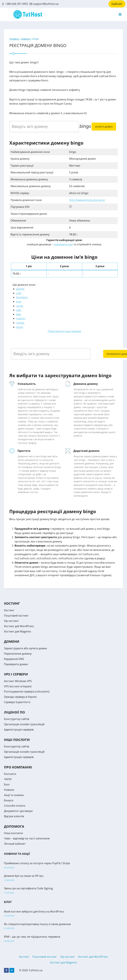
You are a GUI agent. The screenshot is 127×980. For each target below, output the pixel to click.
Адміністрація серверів (19, 730)
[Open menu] (120, 14)
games (20, 289)
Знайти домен (104, 127)
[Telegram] (12, 970)
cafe (19, 293)
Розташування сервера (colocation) (27, 691)
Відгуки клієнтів (14, 816)
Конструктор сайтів (17, 719)
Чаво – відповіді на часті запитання (27, 838)
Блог (7, 784)
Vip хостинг (11, 621)
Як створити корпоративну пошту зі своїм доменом (37, 924)
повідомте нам (63, 244)
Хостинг (9, 610)
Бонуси (9, 800)
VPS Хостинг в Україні (18, 686)
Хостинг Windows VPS (18, 681)
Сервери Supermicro (17, 702)
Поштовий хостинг (16, 616)
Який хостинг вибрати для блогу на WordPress (34, 912)
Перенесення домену (18, 654)
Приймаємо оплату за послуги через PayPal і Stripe (37, 863)
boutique (22, 297)
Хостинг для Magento (18, 631)
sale (19, 310)
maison (21, 318)
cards (20, 306)
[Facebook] (6, 970)
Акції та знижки (14, 795)
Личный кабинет (15, 844)
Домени (26, 39)
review (20, 323)
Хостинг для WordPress (19, 626)
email (20, 327)
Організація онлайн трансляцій (24, 724)
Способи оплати (15, 806)
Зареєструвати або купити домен (25, 648)
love (19, 302)
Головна (14, 39)
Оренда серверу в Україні (20, 697)
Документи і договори (18, 811)
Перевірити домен (16, 664)
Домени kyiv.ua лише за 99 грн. (24, 876)
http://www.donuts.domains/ (87, 200)
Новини (9, 790)
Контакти (10, 774)
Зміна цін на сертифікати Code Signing (28, 888)
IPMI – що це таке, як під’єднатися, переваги (32, 937)
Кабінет (117, 4)
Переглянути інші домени (64, 331)
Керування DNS (14, 659)
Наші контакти (13, 833)
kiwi (19, 314)
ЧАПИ (8, 779)
